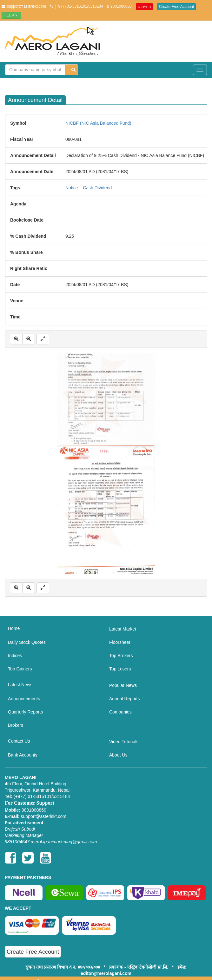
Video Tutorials (124, 742)
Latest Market (123, 629)
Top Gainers (20, 669)
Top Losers (120, 669)
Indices (15, 656)
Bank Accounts (23, 755)
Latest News (20, 685)
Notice (72, 188)
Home (14, 628)
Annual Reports (125, 699)
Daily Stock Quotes (27, 642)
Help (11, 15)
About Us (118, 755)
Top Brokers (121, 656)
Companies (120, 712)
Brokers (16, 725)
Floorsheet (120, 642)
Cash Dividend (97, 188)
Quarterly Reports (25, 712)
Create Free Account (176, 7)
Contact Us (19, 741)
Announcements (24, 699)
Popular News (123, 685)
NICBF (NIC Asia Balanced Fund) (98, 123)
